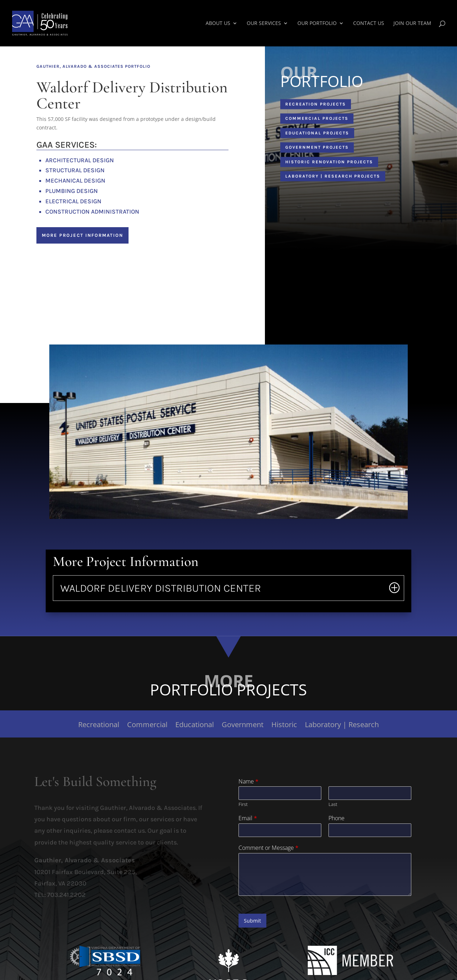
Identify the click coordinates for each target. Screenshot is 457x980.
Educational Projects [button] (317, 135)
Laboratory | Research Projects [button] (333, 179)
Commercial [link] (147, 726)
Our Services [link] (264, 24)
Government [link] (243, 726)
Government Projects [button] (317, 150)
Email (248, 818)
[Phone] (370, 830)
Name (248, 782)
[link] (56, 23)
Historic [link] (284, 726)
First (243, 804)
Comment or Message (268, 848)
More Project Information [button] (82, 235)
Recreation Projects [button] (316, 107)
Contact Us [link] (369, 24)
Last (333, 804)
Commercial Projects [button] (317, 121)
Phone (337, 818)
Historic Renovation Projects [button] (329, 164)
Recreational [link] (99, 726)
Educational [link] (195, 726)
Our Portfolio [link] (317, 24)
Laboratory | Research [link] (342, 726)
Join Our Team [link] (412, 24)
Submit (252, 921)
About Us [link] (218, 24)
